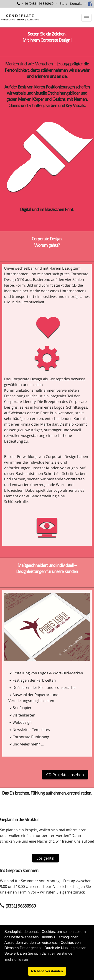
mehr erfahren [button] (17, 960)
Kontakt (76, 4)
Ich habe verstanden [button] (47, 971)
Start (63, 4)
